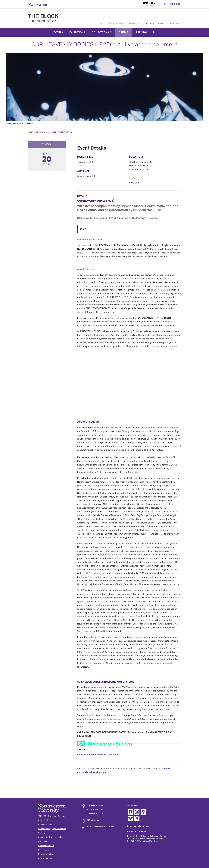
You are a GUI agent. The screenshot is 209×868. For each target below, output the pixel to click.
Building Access (45, 825)
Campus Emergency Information (52, 829)
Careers (42, 833)
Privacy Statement (46, 846)
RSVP (83, 229)
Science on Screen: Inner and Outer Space (98, 755)
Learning (141, 32)
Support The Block (173, 4)
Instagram (137, 812)
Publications (174, 24)
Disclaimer (43, 841)
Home (30, 132)
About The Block (116, 24)
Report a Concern (46, 850)
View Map (134, 183)
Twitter (137, 818)
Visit (102, 24)
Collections (100, 32)
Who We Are (134, 24)
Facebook (130, 812)
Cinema (123, 32)
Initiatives (149, 24)
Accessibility (44, 820)
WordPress (143, 812)
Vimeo (130, 818)
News (161, 24)
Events (58, 32)
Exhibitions (77, 32)
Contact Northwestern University (52, 837)
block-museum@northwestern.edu (100, 827)
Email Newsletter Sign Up (138, 826)
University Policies (46, 854)
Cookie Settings (45, 858)
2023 (48, 132)
